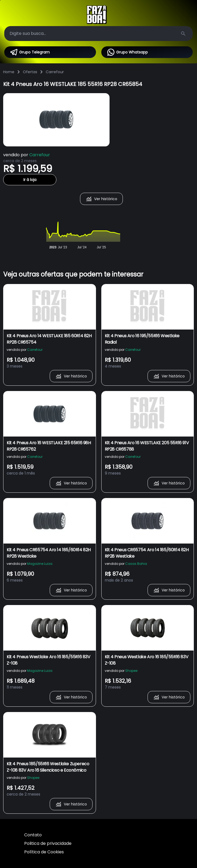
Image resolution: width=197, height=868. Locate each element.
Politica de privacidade (48, 843)
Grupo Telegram (30, 52)
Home (9, 72)
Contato (33, 835)
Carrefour (55, 72)
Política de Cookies (44, 852)
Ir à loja (30, 180)
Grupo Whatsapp (127, 52)
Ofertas (30, 72)
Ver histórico (101, 199)
